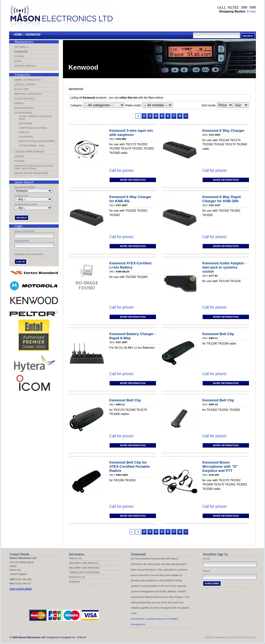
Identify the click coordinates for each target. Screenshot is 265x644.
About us (75, 558)
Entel (18, 61)
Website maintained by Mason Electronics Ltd (230, 637)
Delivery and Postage (84, 568)
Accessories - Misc (32, 146)
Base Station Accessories (37, 141)
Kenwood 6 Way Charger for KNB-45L (130, 199)
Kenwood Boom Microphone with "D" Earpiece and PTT (220, 466)
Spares (19, 156)
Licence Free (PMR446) (29, 152)
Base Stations (24, 108)
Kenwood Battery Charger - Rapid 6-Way (132, 336)
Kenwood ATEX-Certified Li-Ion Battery (130, 265)
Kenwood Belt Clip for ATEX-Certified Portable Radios (129, 466)
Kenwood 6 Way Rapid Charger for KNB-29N (222, 199)
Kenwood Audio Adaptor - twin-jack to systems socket (224, 267)
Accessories (23, 113)
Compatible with (26, 204)
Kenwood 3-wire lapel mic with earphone (131, 133)
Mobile (19, 103)
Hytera (19, 56)
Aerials (24, 132)
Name (206, 559)
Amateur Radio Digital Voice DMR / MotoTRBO (34, 167)
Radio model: (133, 105)
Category (22, 196)
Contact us (77, 577)
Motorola (21, 47)
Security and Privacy (84, 563)
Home (18, 35)
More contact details (21, 589)
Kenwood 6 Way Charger (223, 131)
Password (22, 241)
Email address (25, 231)
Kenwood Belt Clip (218, 334)
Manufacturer (25, 187)
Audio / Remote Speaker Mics (35, 118)
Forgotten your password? (29, 254)
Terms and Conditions (84, 572)
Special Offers (25, 85)
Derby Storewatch (28, 80)
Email (207, 571)
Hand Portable (25, 99)
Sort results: (217, 105)
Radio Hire (22, 89)
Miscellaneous (25, 66)
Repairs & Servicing (28, 94)
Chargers (26, 137)
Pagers (19, 161)
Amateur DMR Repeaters (31, 173)
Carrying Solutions (33, 128)
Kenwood (33, 35)
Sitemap (75, 582)
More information (133, 180)
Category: (76, 105)
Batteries (26, 123)
